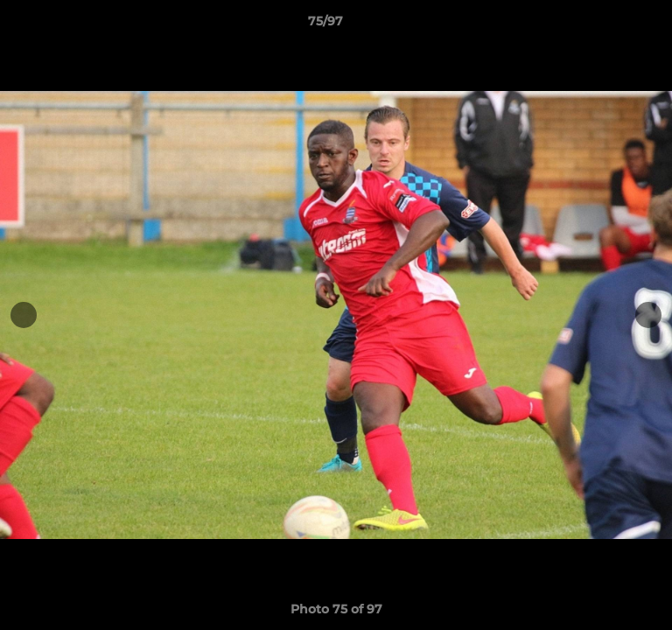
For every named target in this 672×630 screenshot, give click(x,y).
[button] (609, 25)
